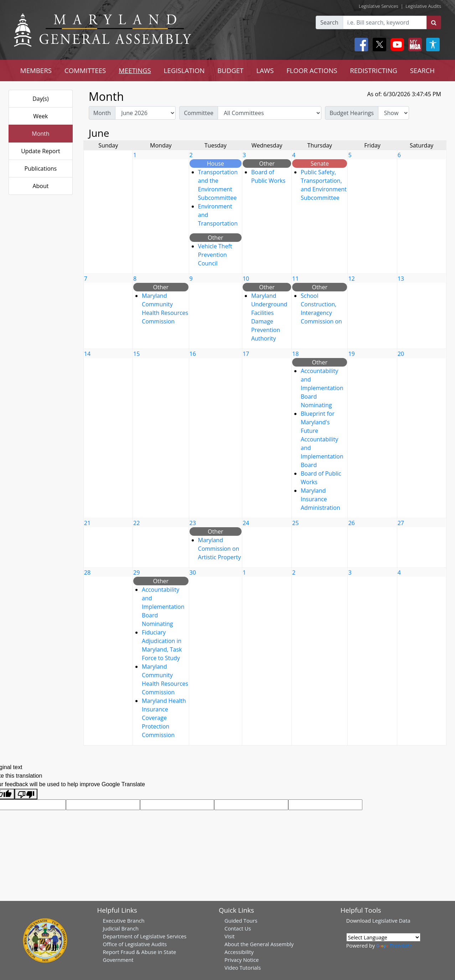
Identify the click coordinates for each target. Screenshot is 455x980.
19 (351, 354)
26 (351, 523)
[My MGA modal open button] (414, 45)
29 (136, 572)
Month (40, 134)
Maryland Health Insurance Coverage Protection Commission (164, 718)
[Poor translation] (26, 794)
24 (246, 523)
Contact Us (238, 928)
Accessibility (239, 952)
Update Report (41, 151)
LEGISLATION (184, 70)
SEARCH (422, 70)
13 (401, 279)
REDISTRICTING (374, 70)
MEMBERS (36, 70)
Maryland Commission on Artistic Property (219, 549)
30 (193, 572)
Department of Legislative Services (145, 936)
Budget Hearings (352, 113)
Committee (199, 113)
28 (87, 572)
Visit (229, 936)
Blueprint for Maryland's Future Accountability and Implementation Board (322, 439)
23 (193, 523)
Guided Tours (241, 921)
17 (246, 354)
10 (246, 279)
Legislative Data (391, 921)
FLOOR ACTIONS (312, 70)
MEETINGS (135, 70)
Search (329, 22)
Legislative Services (379, 6)
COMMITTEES (85, 70)
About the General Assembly (259, 944)
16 (193, 354)
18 (295, 354)
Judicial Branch (121, 928)
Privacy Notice (242, 960)
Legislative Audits (423, 6)
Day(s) (41, 99)
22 (136, 523)
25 (295, 523)
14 (87, 354)
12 (351, 279)
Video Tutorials (243, 968)
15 (136, 354)
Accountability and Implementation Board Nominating (322, 388)
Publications (41, 168)
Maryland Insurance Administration (320, 499)
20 (401, 354)
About (40, 186)
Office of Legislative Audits (135, 944)
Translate (394, 945)
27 (401, 523)
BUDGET (230, 70)
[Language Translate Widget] (383, 937)
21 (87, 523)
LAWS (265, 70)
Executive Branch (124, 921)
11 (295, 279)
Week (40, 116)
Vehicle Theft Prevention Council (215, 255)
